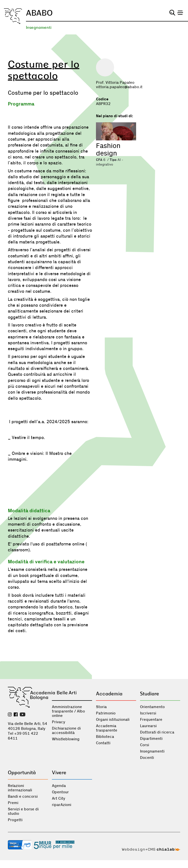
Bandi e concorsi (23, 796)
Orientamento (152, 707)
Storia (101, 707)
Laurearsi (148, 726)
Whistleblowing (66, 739)
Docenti (147, 758)
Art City (59, 798)
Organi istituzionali (113, 720)
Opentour (60, 792)
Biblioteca (105, 737)
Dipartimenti (151, 739)
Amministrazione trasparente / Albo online (68, 711)
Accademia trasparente (107, 728)
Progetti (15, 820)
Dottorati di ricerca (157, 732)
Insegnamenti (39, 27)
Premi (13, 803)
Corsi (145, 745)
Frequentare (151, 720)
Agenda (59, 786)
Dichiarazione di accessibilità (66, 731)
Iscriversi (148, 713)
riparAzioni (62, 805)
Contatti (103, 743)
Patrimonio (106, 713)
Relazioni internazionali (20, 788)
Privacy (59, 722)
